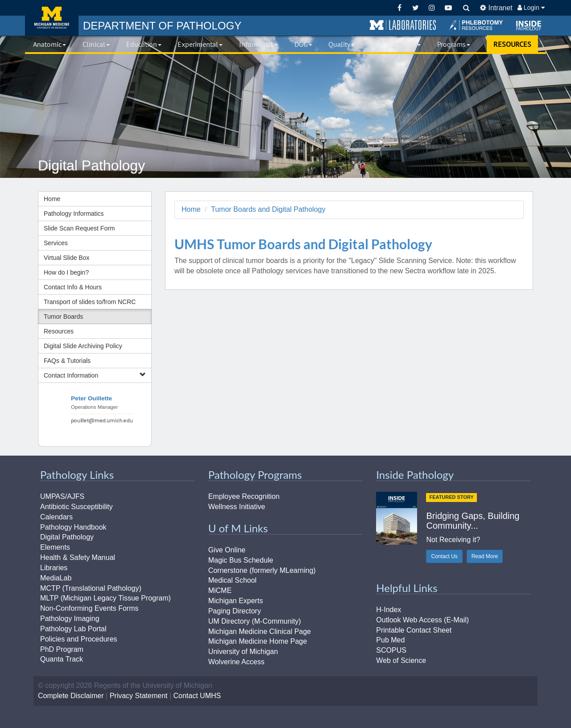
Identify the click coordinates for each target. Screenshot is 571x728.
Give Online (227, 550)
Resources (59, 331)
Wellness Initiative (237, 507)
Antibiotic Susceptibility (77, 507)
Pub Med (390, 640)
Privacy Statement (139, 696)
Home (52, 199)
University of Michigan (243, 652)
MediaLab (56, 578)
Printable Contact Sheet (414, 630)
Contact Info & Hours (73, 287)
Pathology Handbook (73, 527)
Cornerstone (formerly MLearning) (262, 570)
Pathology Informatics (74, 214)
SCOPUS (391, 650)
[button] (403, 25)
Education (144, 44)
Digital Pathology (67, 537)
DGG (303, 44)
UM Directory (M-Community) (255, 621)
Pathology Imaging (70, 619)
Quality (341, 44)
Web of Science (401, 660)
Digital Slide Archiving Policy (83, 346)
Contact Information (95, 375)
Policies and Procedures (79, 639)
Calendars (56, 517)
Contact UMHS (197, 696)
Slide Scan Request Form (79, 228)
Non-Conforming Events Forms (89, 608)
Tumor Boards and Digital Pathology (268, 209)
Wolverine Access (236, 662)
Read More (485, 556)
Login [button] (531, 8)
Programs (454, 44)
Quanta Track (62, 659)
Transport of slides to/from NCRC (90, 302)
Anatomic (50, 44)
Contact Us (444, 556)
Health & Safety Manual (78, 557)
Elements (55, 547)
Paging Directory (235, 611)
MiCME (220, 590)
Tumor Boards (63, 317)
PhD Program (62, 649)
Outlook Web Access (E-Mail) (422, 620)
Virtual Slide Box (66, 258)
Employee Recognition (244, 496)
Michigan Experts (236, 601)
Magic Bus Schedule (241, 560)
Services (56, 243)
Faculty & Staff (396, 44)
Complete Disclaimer (71, 696)
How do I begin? (66, 272)
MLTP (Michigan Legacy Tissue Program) (106, 598)
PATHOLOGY (162, 26)
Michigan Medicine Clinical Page (260, 631)
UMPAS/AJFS (62, 496)
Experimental (200, 44)
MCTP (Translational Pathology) (91, 588)
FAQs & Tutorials (67, 361)
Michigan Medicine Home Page (258, 641)
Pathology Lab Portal (73, 629)
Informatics (259, 44)
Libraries (54, 568)
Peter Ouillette (91, 398)
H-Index (389, 610)
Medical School (233, 580)
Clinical (96, 44)
